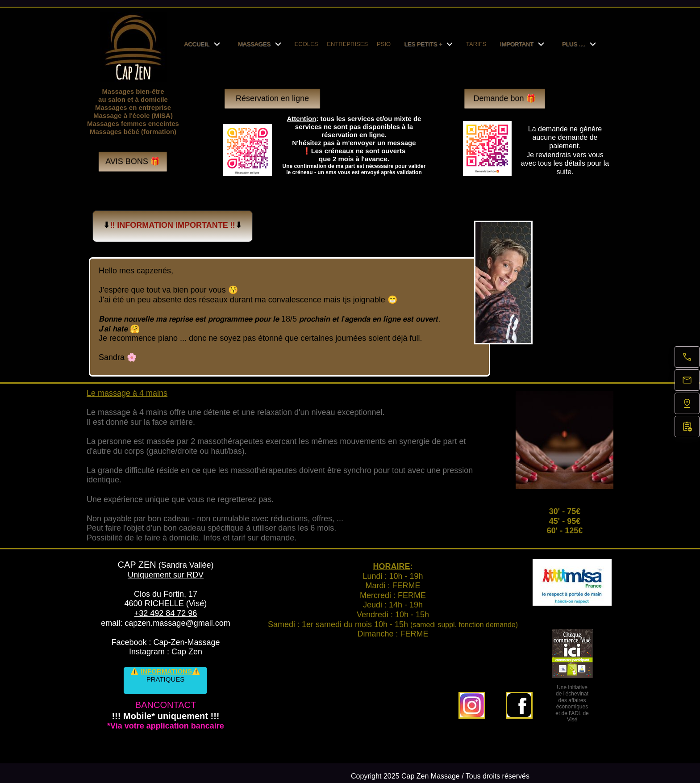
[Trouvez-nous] (687, 403)
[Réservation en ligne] (687, 427)
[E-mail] (687, 380)
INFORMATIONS (166, 671)
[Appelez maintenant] (687, 357)
